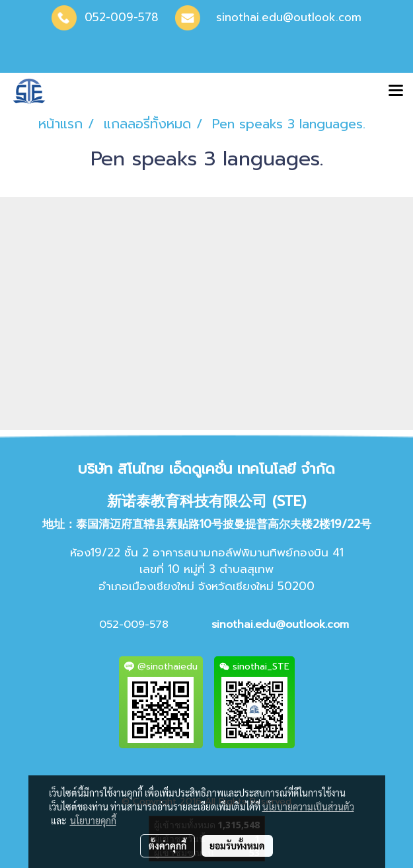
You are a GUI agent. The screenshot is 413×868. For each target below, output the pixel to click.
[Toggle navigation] (396, 91)
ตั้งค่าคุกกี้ (168, 846)
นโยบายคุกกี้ (93, 820)
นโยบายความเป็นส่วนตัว (308, 806)
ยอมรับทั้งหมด (237, 846)
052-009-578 (122, 17)
